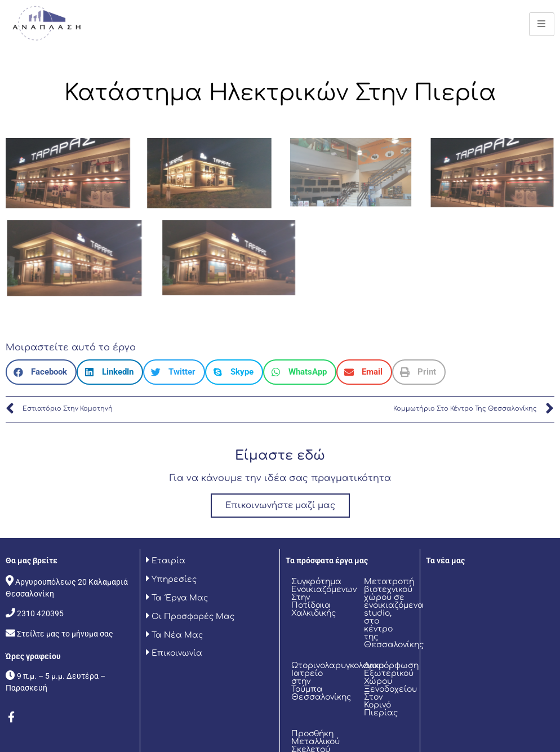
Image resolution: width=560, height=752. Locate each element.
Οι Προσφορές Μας (192, 617)
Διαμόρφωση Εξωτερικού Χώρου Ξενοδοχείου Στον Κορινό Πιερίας (391, 689)
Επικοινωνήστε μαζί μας (280, 506)
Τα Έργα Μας (180, 598)
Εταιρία (167, 561)
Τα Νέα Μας (176, 635)
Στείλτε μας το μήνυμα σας (65, 634)
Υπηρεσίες (173, 579)
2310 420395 (40, 613)
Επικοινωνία (176, 653)
